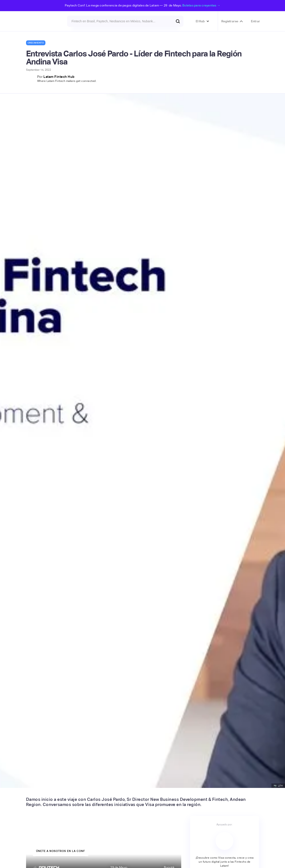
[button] (203, 21)
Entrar (255, 21)
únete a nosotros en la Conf (61, 851)
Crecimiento (36, 43)
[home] (38, 21)
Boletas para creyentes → (201, 5)
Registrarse (230, 21)
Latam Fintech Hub (59, 77)
